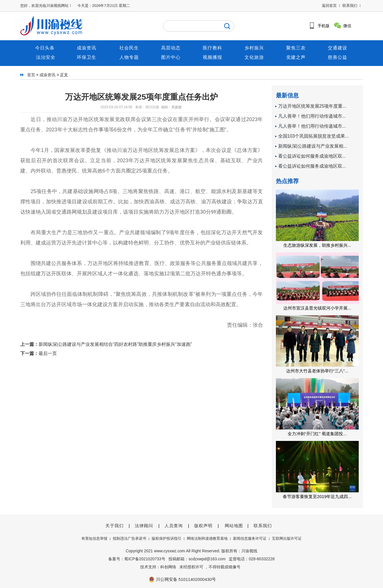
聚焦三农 (296, 48)
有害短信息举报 (94, 538)
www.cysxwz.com (170, 551)
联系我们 (350, 6)
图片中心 (171, 57)
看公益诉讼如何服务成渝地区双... (312, 156)
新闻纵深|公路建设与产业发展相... (313, 146)
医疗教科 (212, 48)
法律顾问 (144, 526)
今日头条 (46, 48)
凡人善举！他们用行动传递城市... (312, 116)
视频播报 (212, 57)
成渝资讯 (87, 48)
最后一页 (48, 353)
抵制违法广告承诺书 (130, 538)
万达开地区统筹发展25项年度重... (312, 106)
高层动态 (171, 48)
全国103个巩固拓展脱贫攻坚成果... (314, 136)
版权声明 (203, 526)
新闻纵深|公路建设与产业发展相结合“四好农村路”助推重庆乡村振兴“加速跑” (115, 344)
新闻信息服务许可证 (250, 538)
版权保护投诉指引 (167, 538)
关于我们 (115, 526)
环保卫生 (87, 57)
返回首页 (329, 6)
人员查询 (174, 526)
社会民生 (129, 48)
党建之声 (296, 57)
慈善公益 (338, 57)
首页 (31, 75)
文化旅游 (254, 57)
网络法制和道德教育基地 (207, 538)
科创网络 (168, 567)
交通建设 (338, 48)
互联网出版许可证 (287, 538)
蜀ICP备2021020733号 (145, 559)
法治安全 (46, 57)
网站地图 (233, 526)
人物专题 (129, 57)
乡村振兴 (254, 48)
